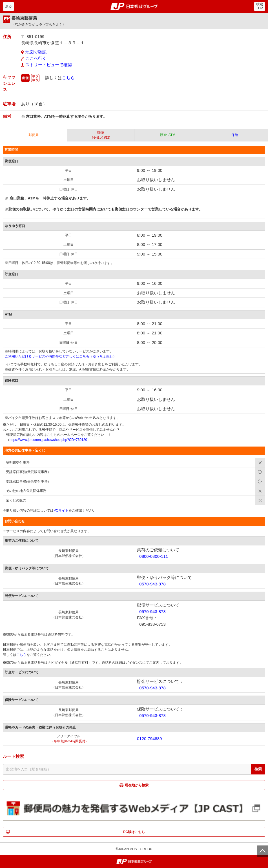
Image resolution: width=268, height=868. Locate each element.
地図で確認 (36, 52)
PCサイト (61, 510)
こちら (68, 78)
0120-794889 (149, 739)
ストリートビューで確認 (49, 65)
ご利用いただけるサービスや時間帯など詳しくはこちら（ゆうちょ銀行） (61, 356)
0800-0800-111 (154, 556)
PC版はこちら (134, 832)
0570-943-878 (152, 584)
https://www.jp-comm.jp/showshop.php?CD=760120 (48, 440)
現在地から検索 (137, 785)
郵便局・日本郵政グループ (134, 6)
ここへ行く (36, 58)
